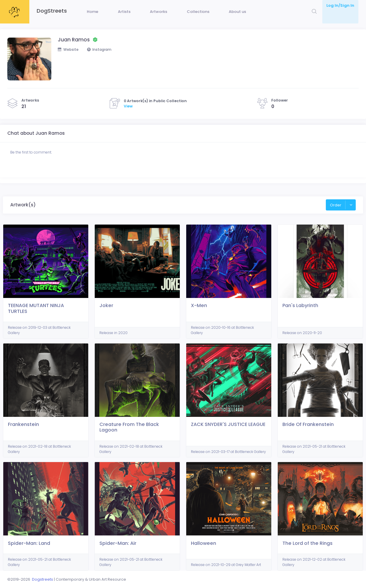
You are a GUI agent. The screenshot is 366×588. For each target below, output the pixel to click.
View (128, 115)
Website (69, 59)
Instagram (101, 59)
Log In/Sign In (340, 5)
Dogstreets (43, 579)
